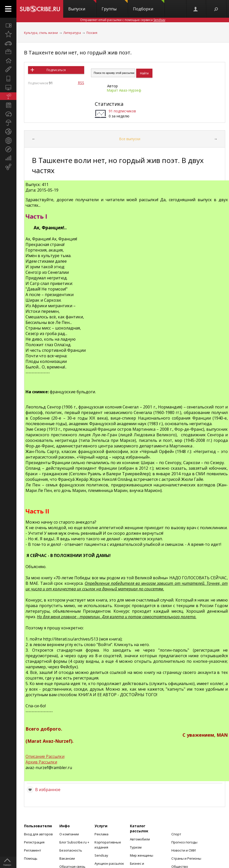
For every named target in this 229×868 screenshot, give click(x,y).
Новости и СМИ (184, 850)
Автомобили (140, 839)
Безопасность (71, 850)
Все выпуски (130, 139)
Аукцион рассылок (109, 863)
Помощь (31, 858)
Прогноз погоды (184, 842)
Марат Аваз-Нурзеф (124, 90)
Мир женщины (142, 855)
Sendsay (101, 855)
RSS (81, 83)
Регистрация (34, 842)
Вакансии (67, 858)
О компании (69, 834)
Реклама (101, 834)
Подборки (149, 6)
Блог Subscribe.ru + (75, 842)
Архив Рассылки (41, 762)
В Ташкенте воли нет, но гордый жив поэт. (78, 53)
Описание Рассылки (45, 756)
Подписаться (56, 70)
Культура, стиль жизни (41, 33)
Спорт (176, 834)
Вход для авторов (38, 834)
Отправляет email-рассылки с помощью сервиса (123, 20)
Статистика (109, 104)
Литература (72, 33)
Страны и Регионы (186, 858)
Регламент (33, 850)
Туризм (136, 847)
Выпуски (82, 6)
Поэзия (92, 33)
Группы (115, 6)
